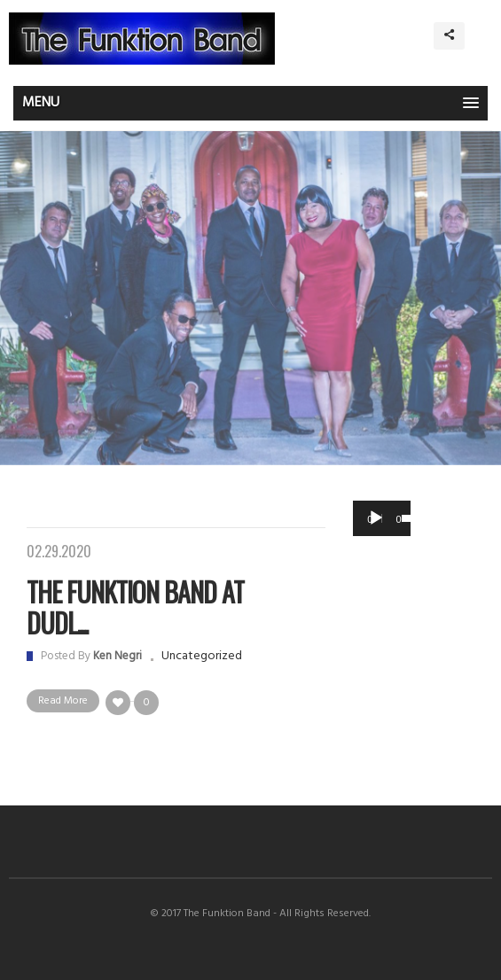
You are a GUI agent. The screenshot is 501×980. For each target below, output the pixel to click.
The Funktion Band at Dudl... (135, 607)
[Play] (376, 518)
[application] (382, 518)
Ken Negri (117, 656)
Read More (63, 701)
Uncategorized (202, 656)
